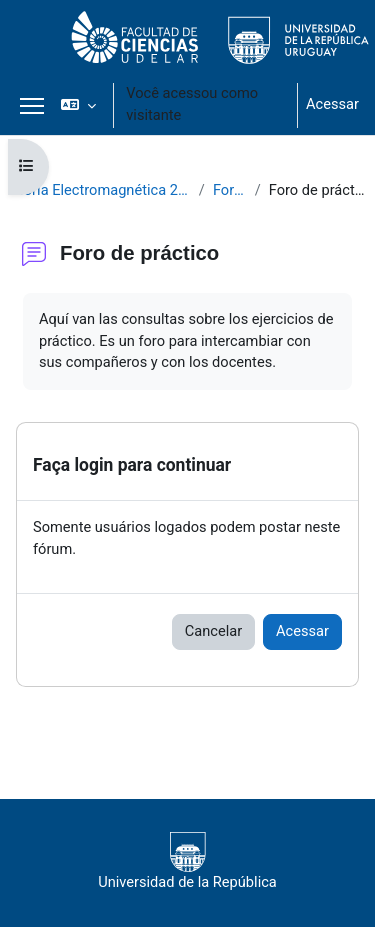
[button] (78, 105)
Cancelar (213, 631)
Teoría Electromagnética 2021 (99, 190)
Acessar (332, 104)
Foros (230, 190)
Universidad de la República (187, 861)
